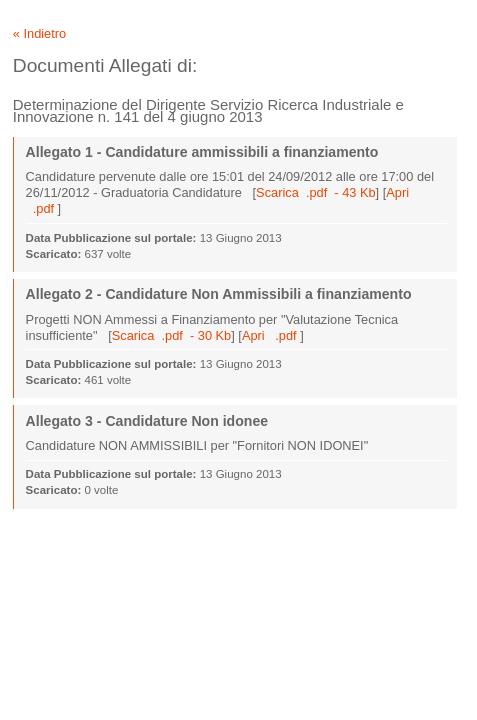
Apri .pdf (271, 335)
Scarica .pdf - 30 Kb (172, 335)
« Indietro (39, 33)
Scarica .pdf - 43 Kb (316, 192)
